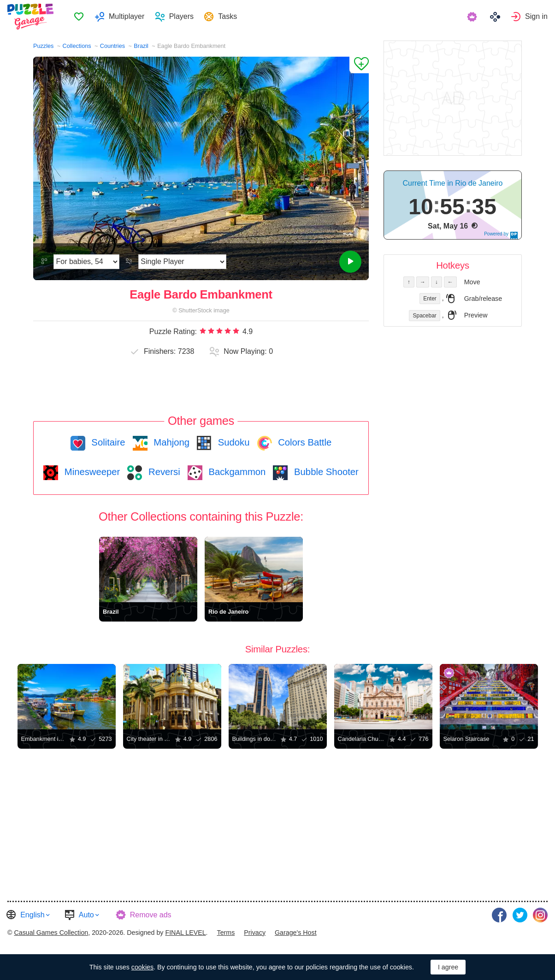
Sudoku (232, 442)
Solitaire (107, 442)
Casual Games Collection (51, 933)
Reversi (163, 472)
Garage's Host (296, 933)
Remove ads (151, 915)
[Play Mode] (182, 262)
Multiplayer (127, 16)
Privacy (255, 933)
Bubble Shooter (325, 472)
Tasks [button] (227, 16)
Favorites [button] (79, 17)
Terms (226, 933)
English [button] (32, 915)
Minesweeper (91, 472)
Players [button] (181, 16)
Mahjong (170, 442)
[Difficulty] (86, 262)
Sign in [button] (536, 16)
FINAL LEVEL (185, 933)
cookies (142, 967)
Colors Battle (304, 442)
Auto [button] (86, 915)
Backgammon (236, 472)
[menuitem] (79, 17)
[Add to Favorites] (359, 65)
